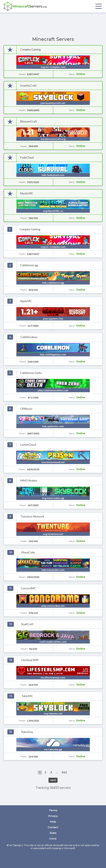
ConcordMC (28, 588)
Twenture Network (32, 516)
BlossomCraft (29, 121)
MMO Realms (29, 481)
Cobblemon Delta (31, 373)
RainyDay (27, 732)
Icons (53, 839)
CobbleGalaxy (29, 337)
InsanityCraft (28, 86)
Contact (53, 827)
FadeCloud (27, 157)
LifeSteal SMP (30, 660)
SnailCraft (27, 624)
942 (64, 772)
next (53, 780)
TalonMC (27, 696)
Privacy (53, 816)
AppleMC (26, 301)
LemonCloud (28, 445)
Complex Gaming (30, 49)
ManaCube (28, 552)
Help (53, 822)
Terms (53, 810)
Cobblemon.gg (29, 265)
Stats (53, 833)
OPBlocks (26, 409)
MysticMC (27, 193)
